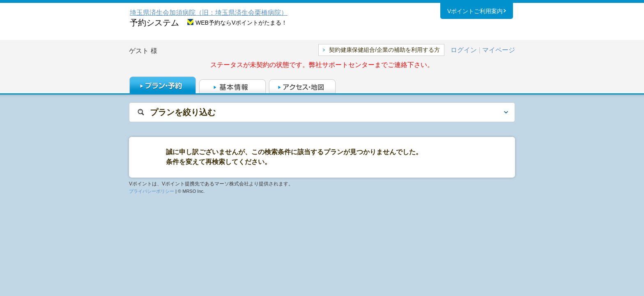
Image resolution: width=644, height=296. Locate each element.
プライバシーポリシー (152, 191)
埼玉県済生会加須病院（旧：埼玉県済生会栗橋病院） (209, 13)
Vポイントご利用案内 (475, 12)
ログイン (464, 50)
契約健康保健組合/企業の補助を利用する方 (384, 50)
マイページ (499, 50)
